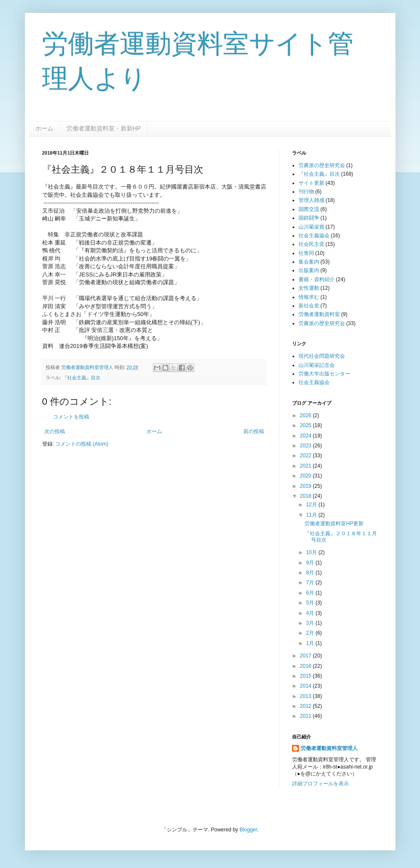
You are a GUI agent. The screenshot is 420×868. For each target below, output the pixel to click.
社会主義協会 (314, 236)
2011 (306, 716)
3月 (311, 623)
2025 (306, 425)
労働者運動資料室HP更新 (334, 524)
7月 (311, 583)
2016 (306, 666)
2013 (306, 696)
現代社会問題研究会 (322, 356)
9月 (311, 563)
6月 (311, 593)
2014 (306, 686)
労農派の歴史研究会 (322, 323)
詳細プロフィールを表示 (320, 784)
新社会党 (309, 306)
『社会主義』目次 (81, 378)
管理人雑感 (311, 200)
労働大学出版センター (324, 374)
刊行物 (306, 192)
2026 (306, 415)
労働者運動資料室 (319, 314)
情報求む (309, 297)
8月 (311, 573)
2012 (306, 706)
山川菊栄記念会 (317, 365)
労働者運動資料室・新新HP (104, 128)
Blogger (248, 830)
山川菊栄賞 (311, 227)
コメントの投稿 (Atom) (82, 444)
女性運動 (309, 288)
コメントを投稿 (71, 417)
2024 (306, 436)
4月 (311, 613)
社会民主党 (311, 244)
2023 (306, 446)
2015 (306, 676)
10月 (312, 552)
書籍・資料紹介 (317, 279)
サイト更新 (311, 183)
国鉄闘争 (309, 218)
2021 (306, 466)
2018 (306, 496)
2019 (306, 486)
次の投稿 (55, 431)
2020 (306, 476)
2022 (306, 456)
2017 (306, 656)
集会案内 (309, 262)
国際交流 (309, 209)
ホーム (44, 128)
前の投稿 (254, 431)
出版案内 (309, 270)
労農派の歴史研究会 (322, 165)
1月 (311, 643)
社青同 (306, 253)
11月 (312, 515)
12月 (312, 505)
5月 (311, 603)
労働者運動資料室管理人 (329, 748)
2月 (311, 633)
